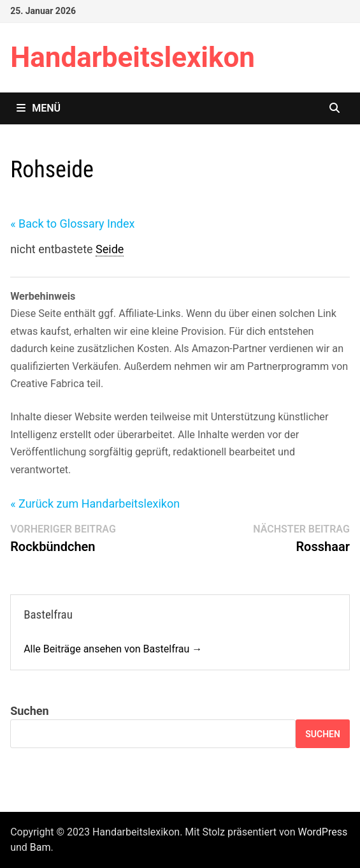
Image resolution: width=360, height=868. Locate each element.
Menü (39, 108)
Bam (40, 847)
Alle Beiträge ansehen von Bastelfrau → (113, 649)
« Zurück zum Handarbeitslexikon (95, 504)
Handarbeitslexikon (133, 57)
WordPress (322, 832)
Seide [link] (110, 249)
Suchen (29, 711)
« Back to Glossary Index (72, 224)
